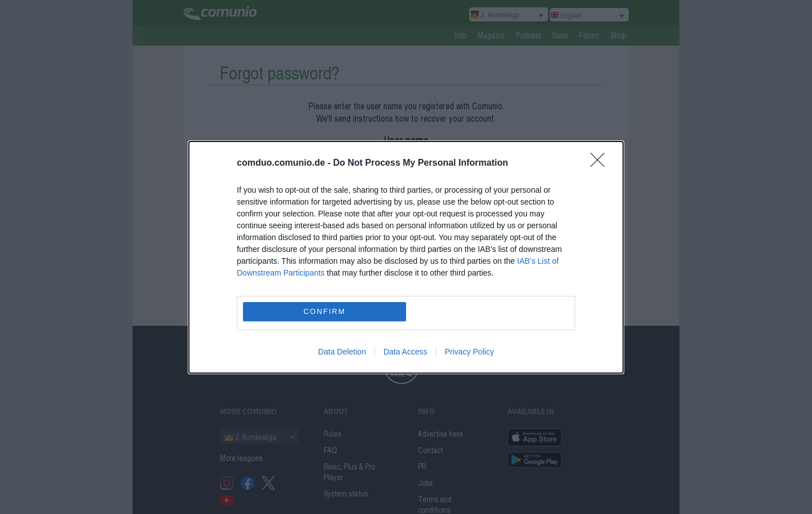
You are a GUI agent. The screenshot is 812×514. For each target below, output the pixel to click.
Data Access (405, 352)
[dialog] (406, 257)
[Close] (601, 163)
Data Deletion (342, 352)
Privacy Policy (469, 352)
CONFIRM (325, 311)
